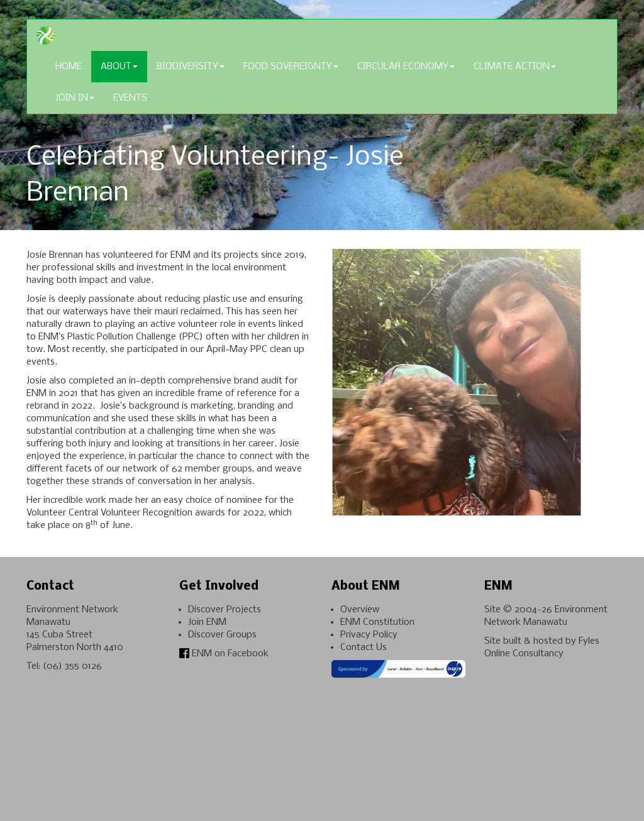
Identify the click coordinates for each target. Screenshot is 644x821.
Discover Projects (225, 610)
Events (130, 98)
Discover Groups (222, 635)
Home (69, 67)
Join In (75, 98)
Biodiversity (191, 67)
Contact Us (364, 647)
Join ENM (207, 622)
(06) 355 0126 (72, 666)
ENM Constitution (377, 622)
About (119, 67)
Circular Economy (406, 67)
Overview (360, 610)
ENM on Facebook (224, 654)
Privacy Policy (369, 635)
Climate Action (515, 67)
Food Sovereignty (291, 67)
